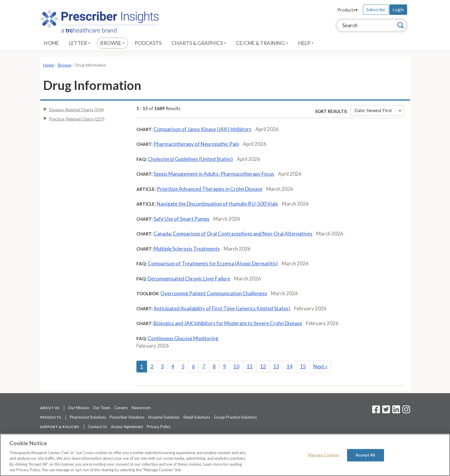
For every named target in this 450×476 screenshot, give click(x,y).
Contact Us (97, 427)
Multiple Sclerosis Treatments (187, 249)
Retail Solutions (197, 417)
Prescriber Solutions (127, 417)
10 (236, 366)
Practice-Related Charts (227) (77, 119)
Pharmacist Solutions (88, 417)
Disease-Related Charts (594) (76, 110)
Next (320, 366)
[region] (225, 455)
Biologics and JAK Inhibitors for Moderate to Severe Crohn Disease (228, 323)
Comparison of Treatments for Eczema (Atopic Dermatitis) (213, 263)
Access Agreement (127, 427)
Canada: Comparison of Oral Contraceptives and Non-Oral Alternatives (233, 234)
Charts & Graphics (199, 43)
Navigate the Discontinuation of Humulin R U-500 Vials (217, 204)
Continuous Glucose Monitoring (183, 338)
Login (398, 9)
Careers (121, 408)
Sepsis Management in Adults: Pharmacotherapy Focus (214, 174)
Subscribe (376, 9)
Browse (112, 43)
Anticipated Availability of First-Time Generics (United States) (222, 308)
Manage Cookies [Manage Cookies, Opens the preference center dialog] (324, 455)
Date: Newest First (378, 110)
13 (276, 366)
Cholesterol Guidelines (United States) (190, 159)
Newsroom (141, 408)
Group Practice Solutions (235, 417)
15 (303, 366)
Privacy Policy (159, 427)
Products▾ (347, 10)
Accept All (365, 455)
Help (306, 43)
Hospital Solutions (164, 417)
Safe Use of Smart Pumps (182, 219)
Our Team (102, 408)
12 (263, 366)
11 (250, 366)
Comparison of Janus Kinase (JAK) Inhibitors (203, 129)
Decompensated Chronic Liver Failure (189, 279)
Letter (80, 43)
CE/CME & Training (262, 43)
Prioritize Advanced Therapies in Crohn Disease (210, 189)
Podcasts (148, 43)
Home (51, 43)
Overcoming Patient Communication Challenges (214, 293)
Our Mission (79, 408)
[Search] (401, 25)
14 (290, 366)
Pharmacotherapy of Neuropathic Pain (196, 144)
